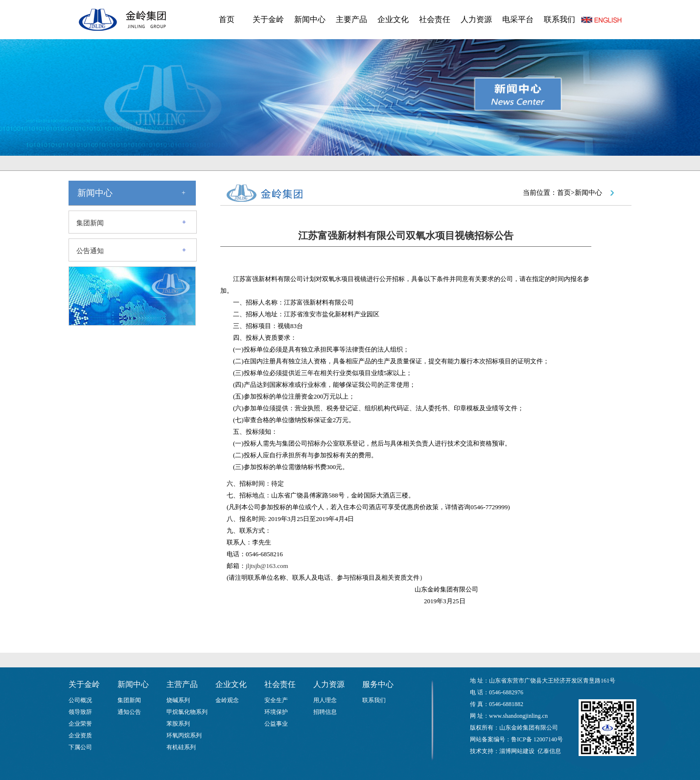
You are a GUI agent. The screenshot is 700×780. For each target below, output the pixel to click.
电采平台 (518, 19)
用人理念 (325, 700)
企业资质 (80, 735)
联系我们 (560, 19)
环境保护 (276, 712)
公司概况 (80, 700)
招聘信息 (325, 712)
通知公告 (129, 712)
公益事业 (276, 724)
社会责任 (435, 19)
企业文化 (393, 19)
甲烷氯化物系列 (187, 712)
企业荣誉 (80, 724)
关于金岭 (268, 19)
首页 (227, 19)
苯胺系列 (178, 724)
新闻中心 (310, 19)
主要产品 (351, 19)
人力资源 (476, 19)
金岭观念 (227, 700)
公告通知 (90, 251)
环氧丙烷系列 (184, 735)
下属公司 (80, 747)
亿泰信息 (549, 751)
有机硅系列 (181, 747)
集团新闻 (90, 223)
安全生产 (276, 700)
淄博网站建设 (517, 751)
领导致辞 (80, 712)
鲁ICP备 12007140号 (537, 739)
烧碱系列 (178, 700)
